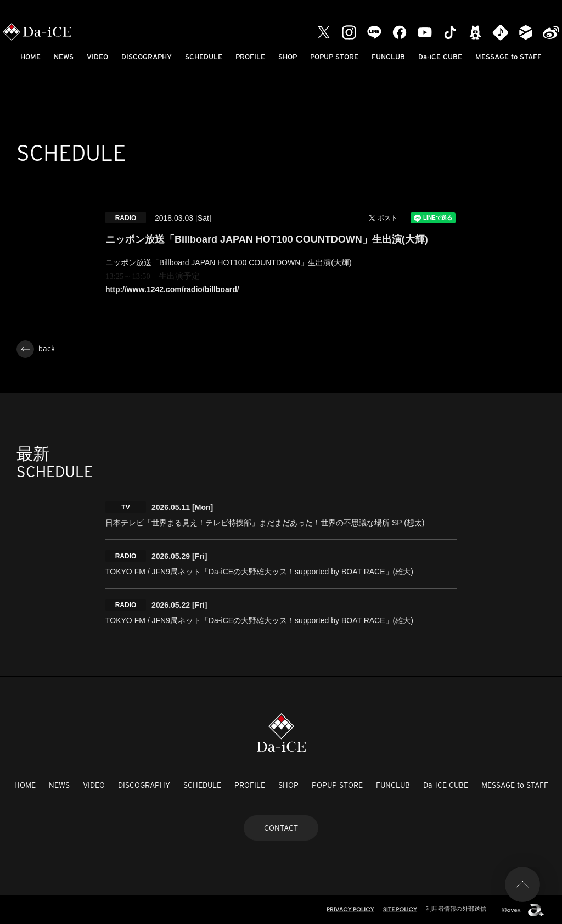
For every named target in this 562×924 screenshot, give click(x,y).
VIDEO (97, 57)
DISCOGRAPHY (147, 57)
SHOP (288, 57)
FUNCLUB (388, 57)
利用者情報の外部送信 (456, 909)
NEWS (64, 57)
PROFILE (250, 57)
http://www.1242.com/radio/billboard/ (172, 289)
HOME (30, 57)
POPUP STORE (334, 57)
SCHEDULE (204, 57)
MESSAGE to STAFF (508, 57)
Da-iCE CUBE (440, 57)
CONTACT (281, 828)
